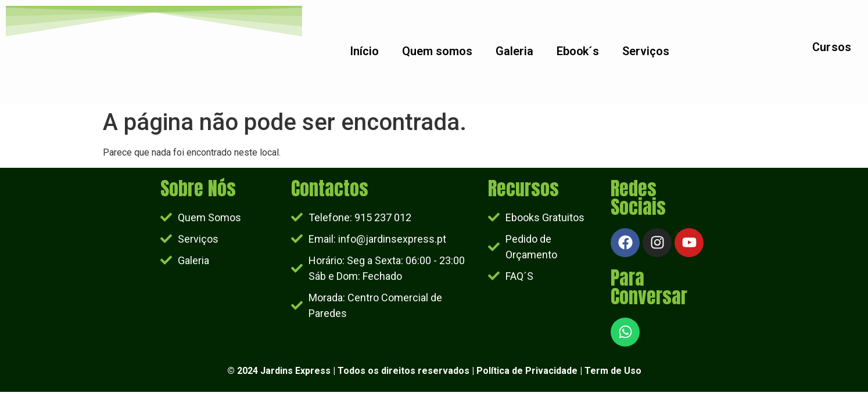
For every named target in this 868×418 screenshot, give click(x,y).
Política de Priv (510, 371)
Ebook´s (578, 52)
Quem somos (437, 52)
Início (364, 52)
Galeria (514, 52)
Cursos (832, 48)
